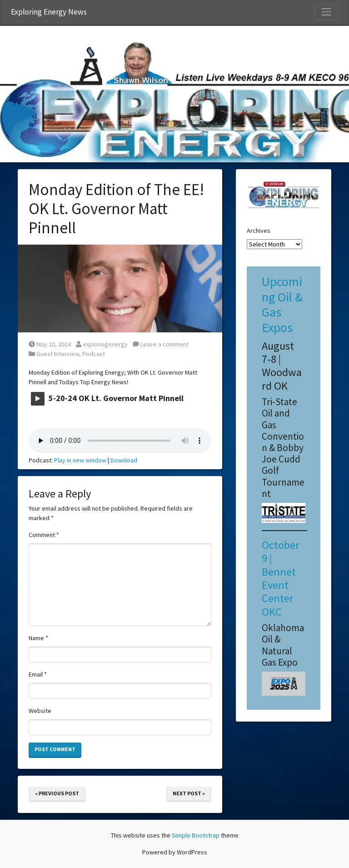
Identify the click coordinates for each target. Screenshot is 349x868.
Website (40, 711)
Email (38, 674)
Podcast (94, 354)
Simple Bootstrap (196, 835)
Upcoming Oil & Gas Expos (282, 304)
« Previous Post (57, 793)
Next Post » (189, 793)
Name (38, 638)
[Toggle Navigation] (326, 12)
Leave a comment (161, 344)
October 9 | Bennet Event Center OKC (281, 578)
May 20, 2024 (50, 344)
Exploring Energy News (49, 12)
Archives (259, 231)
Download (124, 460)
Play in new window (80, 460)
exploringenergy (102, 344)
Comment (44, 535)
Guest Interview (58, 354)
